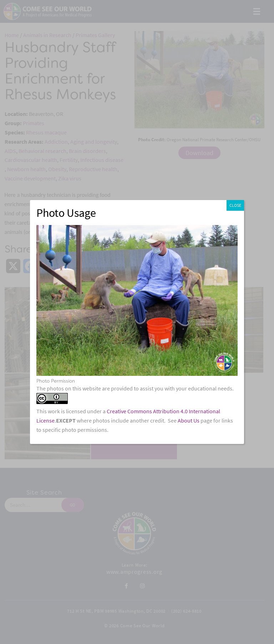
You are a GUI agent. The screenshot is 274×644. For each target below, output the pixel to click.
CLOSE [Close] (235, 205)
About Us (189, 421)
